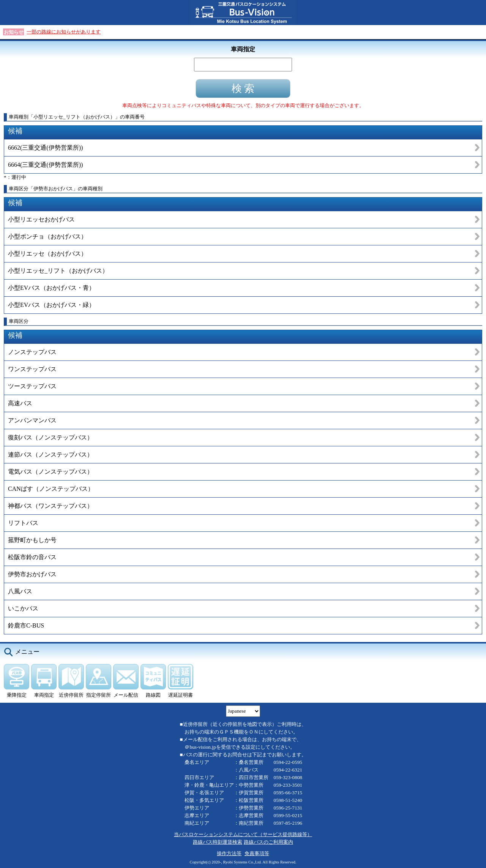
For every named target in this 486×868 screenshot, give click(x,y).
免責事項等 (257, 853)
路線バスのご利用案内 (268, 842)
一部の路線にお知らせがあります (64, 32)
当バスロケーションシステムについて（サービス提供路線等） (243, 834)
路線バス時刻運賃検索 (218, 842)
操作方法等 (229, 853)
